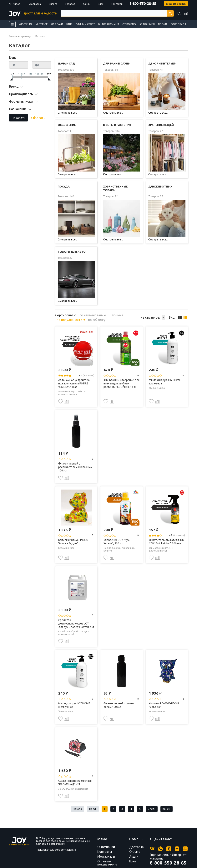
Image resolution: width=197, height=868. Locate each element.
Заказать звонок (175, 4)
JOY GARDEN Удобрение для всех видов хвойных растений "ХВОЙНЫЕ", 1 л (121, 369)
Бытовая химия (109, 24)
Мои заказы (106, 844)
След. (155, 795)
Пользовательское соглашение (56, 837)
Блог (101, 4)
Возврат (70, 4)
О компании (106, 834)
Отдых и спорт (85, 24)
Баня (69, 24)
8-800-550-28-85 (141, 3)
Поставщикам (108, 856)
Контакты (117, 4)
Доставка (35, 4)
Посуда (163, 24)
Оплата (53, 4)
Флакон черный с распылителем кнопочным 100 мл (75, 453)
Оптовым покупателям (107, 850)
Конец (171, 795)
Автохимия (147, 24)
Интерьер (42, 24)
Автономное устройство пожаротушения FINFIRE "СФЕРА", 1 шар (74, 369)
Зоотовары (178, 24)
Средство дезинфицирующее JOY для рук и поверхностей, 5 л (76, 609)
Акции (87, 4)
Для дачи (57, 24)
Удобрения (26, 24)
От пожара (129, 24)
